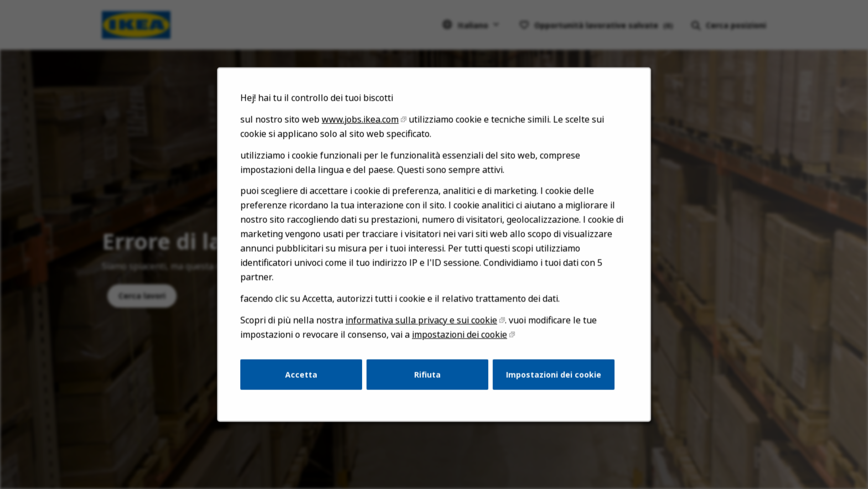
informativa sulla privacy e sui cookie (422, 329)
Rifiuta (427, 382)
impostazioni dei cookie (458, 343)
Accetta (306, 382)
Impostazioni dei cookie (550, 382)
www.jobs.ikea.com (363, 135)
